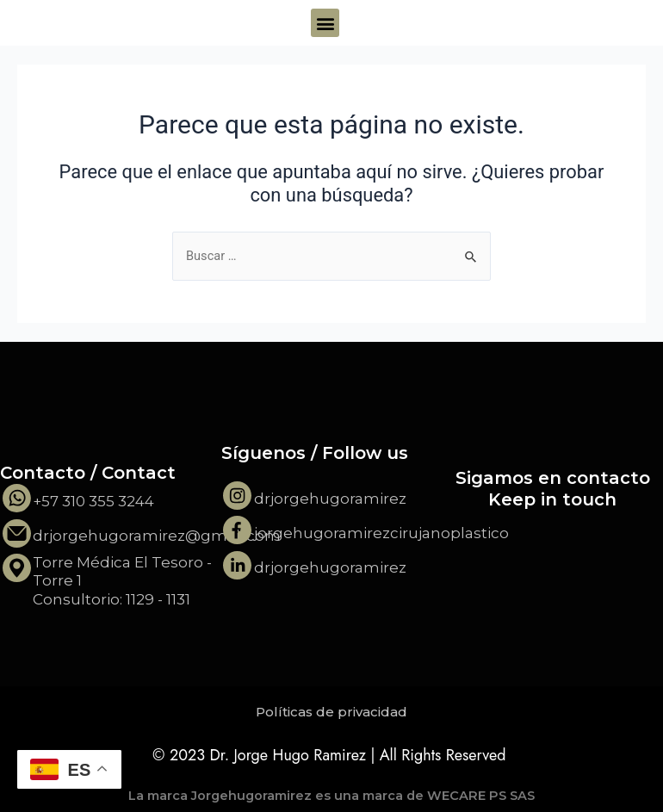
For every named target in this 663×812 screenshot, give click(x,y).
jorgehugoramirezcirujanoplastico (381, 533)
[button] (325, 23)
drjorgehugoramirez (330, 499)
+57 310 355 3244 (93, 501)
